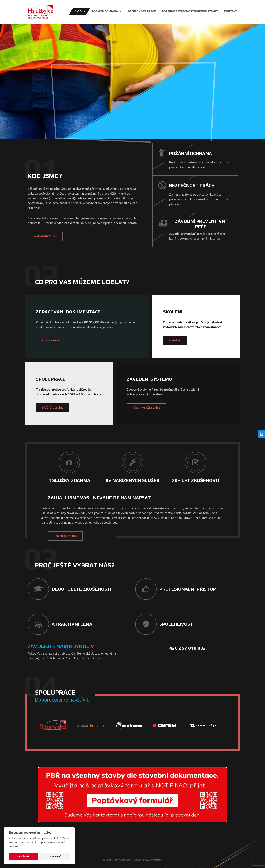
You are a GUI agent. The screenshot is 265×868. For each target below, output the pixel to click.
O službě (175, 340)
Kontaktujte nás (45, 236)
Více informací (52, 340)
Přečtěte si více (52, 408)
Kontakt (231, 11)
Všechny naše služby (146, 408)
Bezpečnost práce (142, 11)
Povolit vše (24, 856)
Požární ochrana (105, 11)
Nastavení (55, 856)
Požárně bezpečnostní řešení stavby (190, 11)
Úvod (78, 11)
